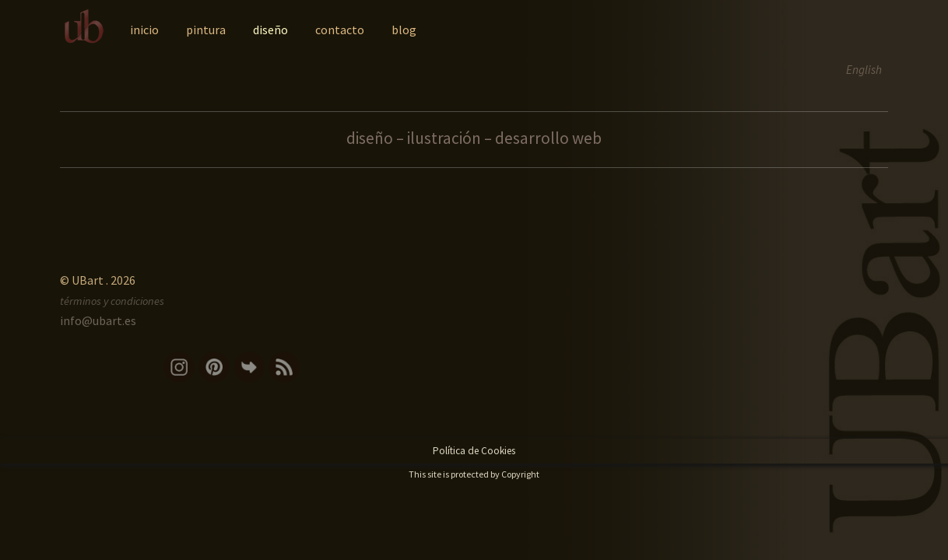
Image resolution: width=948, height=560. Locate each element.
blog (404, 30)
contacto (340, 30)
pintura (206, 30)
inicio (144, 30)
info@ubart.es (98, 320)
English (864, 70)
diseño (270, 30)
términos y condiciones (112, 301)
